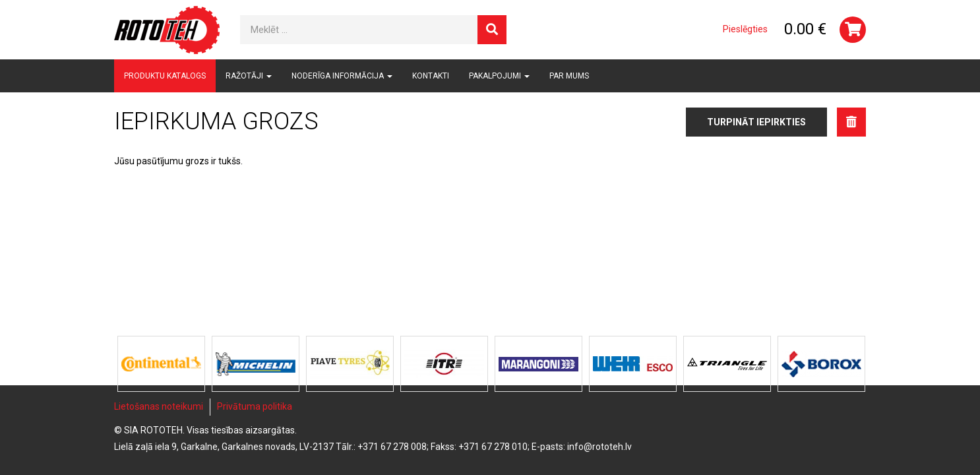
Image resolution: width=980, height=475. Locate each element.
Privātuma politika (255, 406)
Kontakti (431, 76)
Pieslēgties (745, 29)
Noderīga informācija (342, 76)
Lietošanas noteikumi (159, 406)
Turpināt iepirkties (756, 122)
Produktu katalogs (165, 76)
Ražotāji (249, 76)
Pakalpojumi (499, 76)
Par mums (569, 76)
